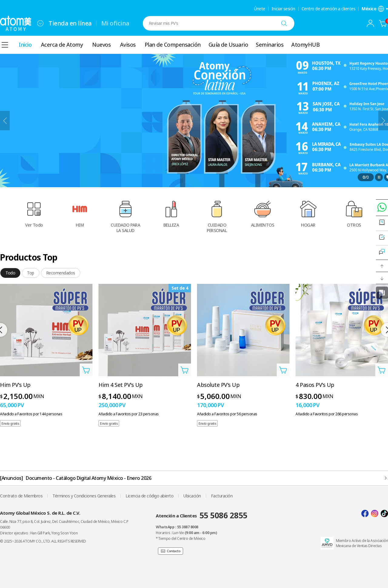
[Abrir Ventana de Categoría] (5, 45)
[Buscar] (284, 23)
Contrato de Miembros (21, 496)
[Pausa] (379, 177)
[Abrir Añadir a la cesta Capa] (86, 370)
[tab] (10, 273)
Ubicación (192, 496)
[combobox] (40, 23)
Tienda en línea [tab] (70, 23)
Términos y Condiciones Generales (84, 496)
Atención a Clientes (202, 515)
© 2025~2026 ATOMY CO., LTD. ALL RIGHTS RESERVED (43, 541)
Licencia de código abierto (149, 496)
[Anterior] (5, 121)
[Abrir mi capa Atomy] (370, 23)
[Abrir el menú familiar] (40, 23)
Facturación (222, 496)
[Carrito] (383, 23)
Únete (260, 9)
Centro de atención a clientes (329, 9)
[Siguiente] (383, 121)
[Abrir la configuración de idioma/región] (375, 9)
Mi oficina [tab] (115, 23)
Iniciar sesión (283, 9)
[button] (382, 266)
